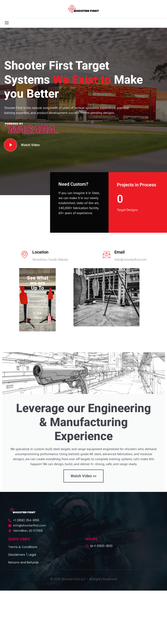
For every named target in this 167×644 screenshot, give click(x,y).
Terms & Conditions (23, 552)
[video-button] (10, 145)
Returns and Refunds (23, 568)
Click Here (38, 321)
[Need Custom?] (61, 221)
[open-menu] (6, 23)
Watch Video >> (83, 481)
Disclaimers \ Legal (22, 560)
